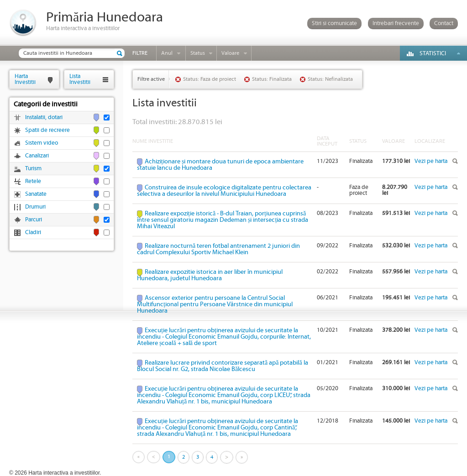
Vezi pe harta (431, 161)
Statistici (433, 54)
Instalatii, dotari (44, 118)
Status (198, 53)
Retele (33, 181)
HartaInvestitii (25, 79)
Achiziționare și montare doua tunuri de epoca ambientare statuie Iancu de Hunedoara (220, 165)
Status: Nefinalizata (330, 79)
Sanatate (36, 194)
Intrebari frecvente (396, 24)
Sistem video (42, 143)
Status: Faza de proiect (210, 79)
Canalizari (37, 156)
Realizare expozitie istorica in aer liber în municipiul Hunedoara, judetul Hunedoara (210, 275)
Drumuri (35, 207)
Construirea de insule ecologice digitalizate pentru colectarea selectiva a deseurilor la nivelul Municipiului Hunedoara (224, 191)
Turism (33, 169)
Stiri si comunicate (334, 24)
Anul (167, 53)
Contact (444, 24)
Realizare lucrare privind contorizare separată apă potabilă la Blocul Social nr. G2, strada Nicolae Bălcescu (223, 366)
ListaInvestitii (80, 79)
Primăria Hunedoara (105, 18)
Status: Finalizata (272, 79)
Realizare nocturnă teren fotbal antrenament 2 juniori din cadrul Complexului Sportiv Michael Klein (218, 249)
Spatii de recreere (47, 130)
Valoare (230, 53)
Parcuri (34, 220)
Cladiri (33, 233)
